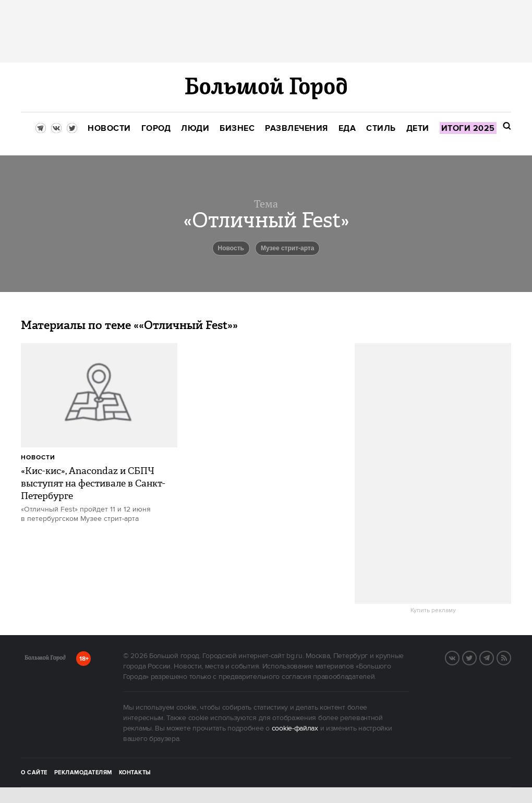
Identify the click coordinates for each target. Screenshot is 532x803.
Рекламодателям (83, 773)
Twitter (476, 657)
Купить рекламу (433, 611)
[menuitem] (109, 129)
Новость (231, 248)
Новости (38, 458)
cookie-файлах (295, 728)
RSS (511, 657)
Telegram (493, 657)
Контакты (135, 773)
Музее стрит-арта (288, 248)
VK (459, 657)
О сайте (34, 773)
